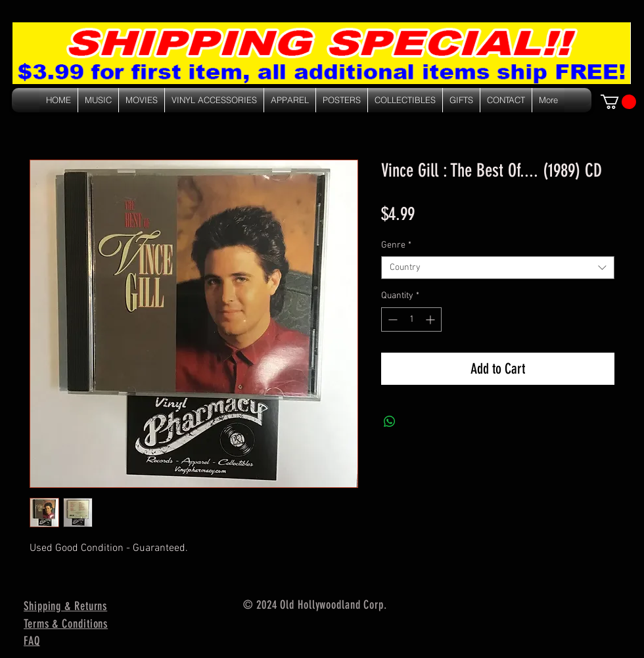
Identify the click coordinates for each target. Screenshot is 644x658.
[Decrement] (391, 319)
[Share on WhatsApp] (390, 422)
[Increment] (431, 319)
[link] (618, 102)
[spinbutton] (411, 319)
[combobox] (498, 268)
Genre (396, 245)
